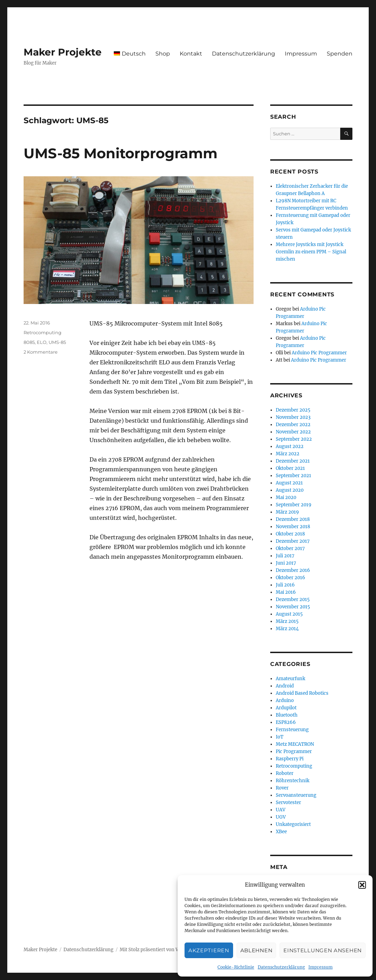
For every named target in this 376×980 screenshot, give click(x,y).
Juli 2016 (285, 585)
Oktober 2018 (290, 534)
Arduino (285, 700)
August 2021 (289, 483)
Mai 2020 (286, 497)
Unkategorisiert (293, 824)
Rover (282, 788)
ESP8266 (286, 722)
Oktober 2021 (290, 468)
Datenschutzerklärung (281, 967)
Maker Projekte (63, 52)
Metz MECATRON (295, 744)
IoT (280, 737)
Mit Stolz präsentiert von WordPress (160, 950)
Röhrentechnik (293, 781)
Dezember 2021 (293, 461)
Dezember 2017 (293, 541)
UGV (281, 817)
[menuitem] (130, 53)
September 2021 (293, 476)
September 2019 (294, 505)
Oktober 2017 (290, 548)
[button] (362, 885)
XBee (281, 832)
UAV (281, 810)
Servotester (288, 802)
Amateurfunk (290, 679)
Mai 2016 (286, 592)
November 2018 (293, 527)
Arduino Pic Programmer (319, 353)
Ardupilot (286, 708)
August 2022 (290, 446)
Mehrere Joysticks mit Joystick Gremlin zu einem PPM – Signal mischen (311, 252)
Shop (163, 54)
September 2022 (294, 439)
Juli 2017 (285, 556)
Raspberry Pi (290, 759)
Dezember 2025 (293, 410)
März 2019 (287, 512)
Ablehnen (257, 950)
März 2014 (287, 629)
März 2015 (287, 621)
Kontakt (191, 54)
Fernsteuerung (292, 730)
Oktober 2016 (290, 578)
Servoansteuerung (296, 795)
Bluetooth (287, 715)
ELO (42, 342)
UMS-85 (57, 342)
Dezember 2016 (293, 570)
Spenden (340, 54)
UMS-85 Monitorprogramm (121, 153)
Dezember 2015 (293, 599)
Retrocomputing (42, 332)
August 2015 (289, 614)
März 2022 (288, 454)
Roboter (285, 773)
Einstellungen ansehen (323, 950)
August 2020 (290, 490)
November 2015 (293, 607)
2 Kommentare (41, 352)
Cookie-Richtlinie (236, 967)
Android (285, 686)
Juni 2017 (286, 563)
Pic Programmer (294, 751)
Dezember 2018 (293, 519)
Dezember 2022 (293, 425)
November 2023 (293, 417)
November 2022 (293, 432)
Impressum (321, 967)
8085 (29, 342)
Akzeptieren (209, 950)
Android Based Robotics (302, 693)
